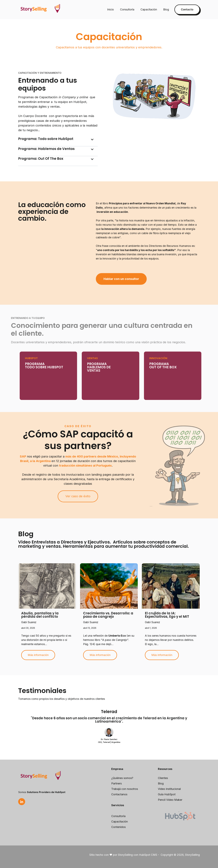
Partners (116, 783)
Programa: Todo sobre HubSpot (46, 139)
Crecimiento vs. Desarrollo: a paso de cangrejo (108, 615)
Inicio (111, 9)
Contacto (187, 9)
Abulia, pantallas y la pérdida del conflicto (40, 615)
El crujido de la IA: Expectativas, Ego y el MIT (167, 615)
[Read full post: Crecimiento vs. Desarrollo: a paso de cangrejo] (109, 586)
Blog (166, 9)
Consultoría (127, 9)
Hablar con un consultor (121, 279)
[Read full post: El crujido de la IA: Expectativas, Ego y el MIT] (171, 586)
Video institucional (169, 789)
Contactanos (119, 794)
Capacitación (149, 9)
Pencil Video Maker (170, 800)
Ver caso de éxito (78, 496)
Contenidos (118, 827)
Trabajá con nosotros (125, 789)
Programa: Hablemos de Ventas (46, 149)
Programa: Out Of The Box (41, 159)
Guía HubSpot (167, 794)
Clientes (163, 778)
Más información (38, 655)
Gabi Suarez (29, 622)
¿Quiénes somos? (122, 778)
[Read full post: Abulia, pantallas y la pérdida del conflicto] (47, 586)
